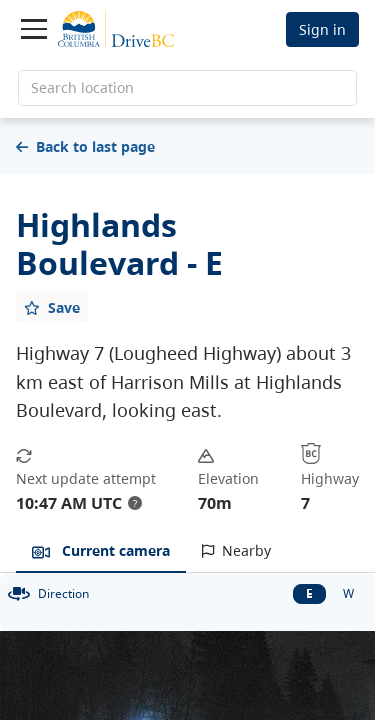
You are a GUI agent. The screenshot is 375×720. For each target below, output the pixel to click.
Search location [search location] (82, 87)
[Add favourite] (52, 307)
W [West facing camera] (348, 593)
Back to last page (85, 146)
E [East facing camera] (309, 593)
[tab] (101, 552)
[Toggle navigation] (34, 29)
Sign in (322, 29)
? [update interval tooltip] (135, 503)
